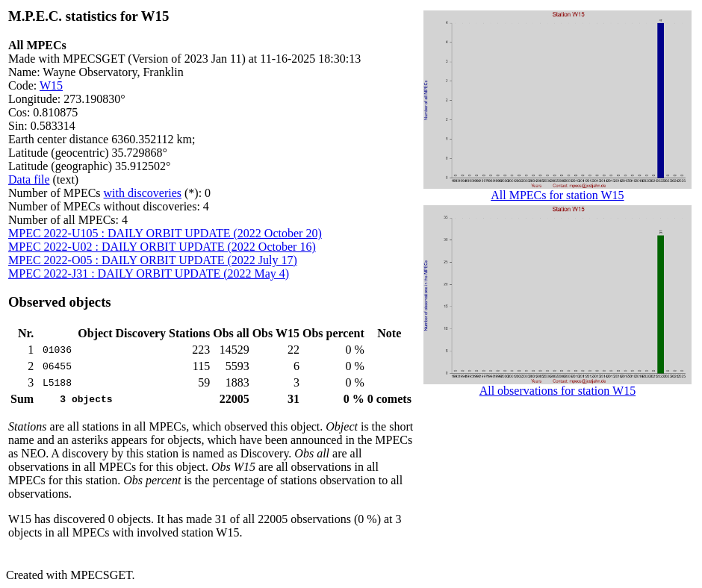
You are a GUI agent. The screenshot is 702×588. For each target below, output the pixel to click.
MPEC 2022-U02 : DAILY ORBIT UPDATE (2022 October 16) (162, 247)
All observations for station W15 (557, 385)
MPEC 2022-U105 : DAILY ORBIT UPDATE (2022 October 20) (165, 233)
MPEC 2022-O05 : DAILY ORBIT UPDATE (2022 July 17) (153, 260)
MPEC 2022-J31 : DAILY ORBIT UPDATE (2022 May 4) (149, 273)
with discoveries (143, 193)
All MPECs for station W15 (557, 190)
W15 (51, 85)
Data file (29, 179)
